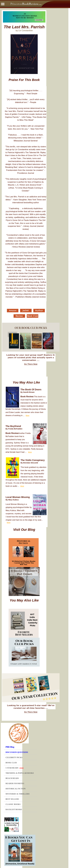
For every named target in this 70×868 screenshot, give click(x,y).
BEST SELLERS (12, 799)
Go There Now (31, 364)
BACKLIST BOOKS (14, 809)
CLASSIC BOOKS (13, 804)
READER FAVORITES (15, 783)
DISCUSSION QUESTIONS (17, 752)
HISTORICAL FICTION (16, 789)
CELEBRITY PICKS (14, 757)
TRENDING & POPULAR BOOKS (20, 773)
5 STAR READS (14, 768)
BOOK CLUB (11, 763)
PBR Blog (10, 747)
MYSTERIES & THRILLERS (18, 794)
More (27, 416)
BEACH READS (12, 778)
